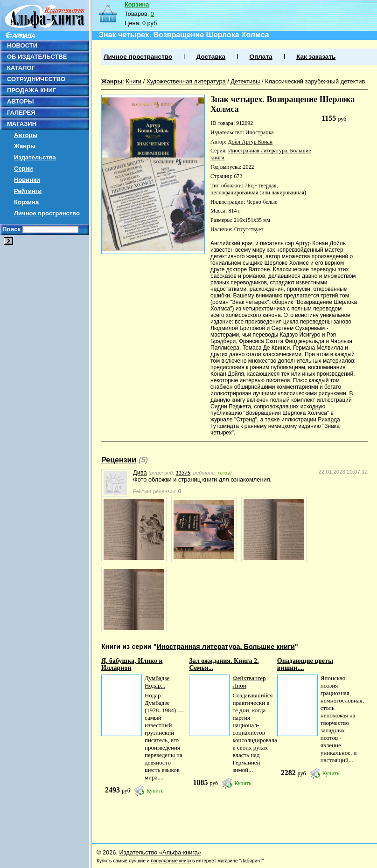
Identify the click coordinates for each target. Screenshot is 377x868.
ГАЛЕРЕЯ (21, 113)
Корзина (26, 202)
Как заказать (316, 57)
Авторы (26, 135)
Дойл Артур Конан (250, 142)
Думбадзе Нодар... (157, 682)
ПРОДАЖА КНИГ (31, 90)
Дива (140, 472)
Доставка (211, 57)
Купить (155, 791)
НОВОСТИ (22, 45)
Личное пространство (47, 213)
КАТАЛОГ (21, 68)
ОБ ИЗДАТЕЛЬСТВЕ (37, 57)
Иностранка (260, 132)
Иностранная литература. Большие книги (225, 647)
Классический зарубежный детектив (315, 81)
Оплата (261, 57)
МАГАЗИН (22, 124)
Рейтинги (28, 191)
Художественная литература (186, 81)
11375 (183, 473)
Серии (24, 169)
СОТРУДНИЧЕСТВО (36, 79)
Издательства (35, 157)
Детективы (245, 81)
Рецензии (119, 460)
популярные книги (171, 861)
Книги (133, 81)
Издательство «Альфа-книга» (160, 852)
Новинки (27, 180)
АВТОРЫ (20, 101)
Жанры (25, 146)
